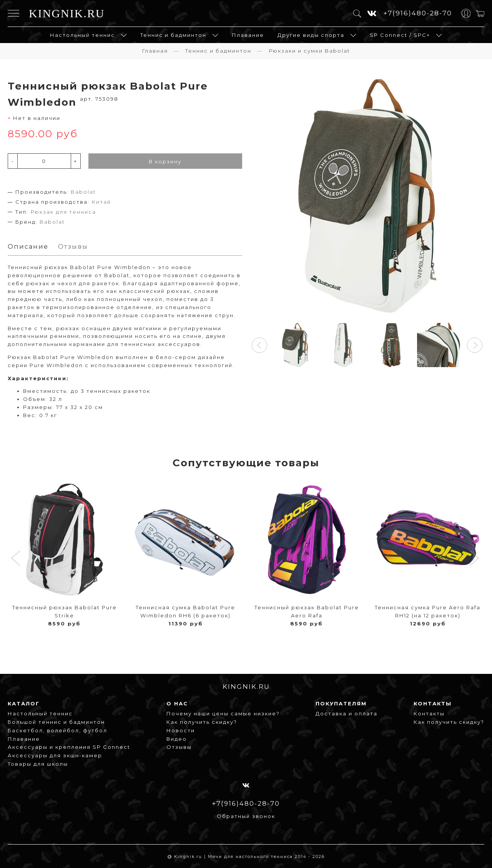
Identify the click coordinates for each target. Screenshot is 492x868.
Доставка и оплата (347, 713)
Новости (181, 730)
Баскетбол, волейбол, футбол (57, 730)
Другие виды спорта (311, 35)
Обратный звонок (246, 816)
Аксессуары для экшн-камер (55, 755)
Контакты (429, 713)
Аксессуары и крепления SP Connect (69, 747)
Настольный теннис (82, 35)
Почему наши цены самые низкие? (223, 713)
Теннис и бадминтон (173, 35)
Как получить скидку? (202, 722)
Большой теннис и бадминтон (56, 722)
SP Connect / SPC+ (400, 35)
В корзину (165, 161)
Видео (177, 738)
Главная (155, 50)
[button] (259, 345)
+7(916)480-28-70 (418, 13)
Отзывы (179, 747)
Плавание (248, 35)
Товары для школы (38, 764)
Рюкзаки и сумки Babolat (309, 50)
